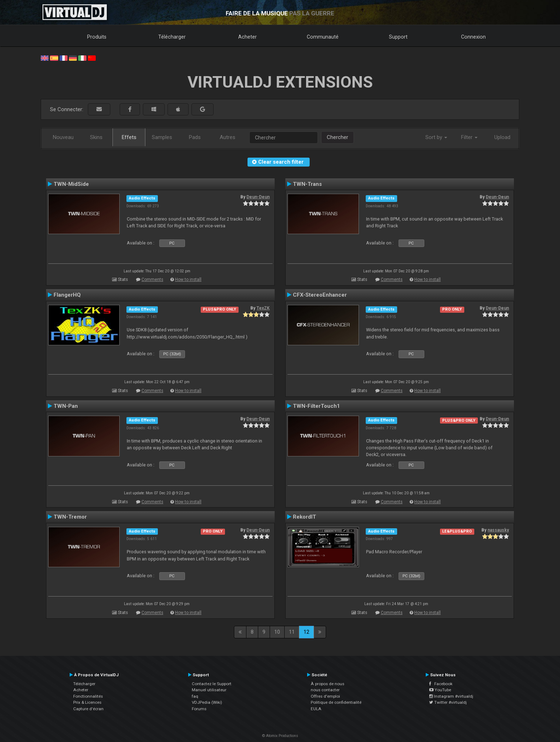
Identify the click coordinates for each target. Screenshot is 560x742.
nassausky (498, 530)
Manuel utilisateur (209, 690)
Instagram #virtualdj (451, 696)
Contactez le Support (212, 684)
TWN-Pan (66, 406)
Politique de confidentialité (336, 702)
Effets (129, 137)
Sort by (436, 137)
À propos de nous (327, 684)
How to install (188, 280)
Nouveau (63, 137)
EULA (316, 709)
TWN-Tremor (70, 517)
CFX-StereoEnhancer (320, 295)
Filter (469, 137)
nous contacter (325, 690)
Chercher (337, 137)
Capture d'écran (88, 709)
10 (277, 632)
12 (306, 632)
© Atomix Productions (280, 736)
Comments (152, 280)
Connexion (473, 37)
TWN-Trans (307, 184)
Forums (199, 709)
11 (292, 632)
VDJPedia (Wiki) (207, 702)
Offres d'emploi (325, 696)
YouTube (440, 690)
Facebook (441, 684)
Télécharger (172, 37)
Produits (97, 37)
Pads (195, 137)
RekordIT (304, 517)
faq (195, 696)
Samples (162, 137)
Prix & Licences (87, 702)
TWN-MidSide (71, 184)
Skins (96, 137)
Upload (502, 137)
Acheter (247, 37)
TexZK (263, 308)
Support (398, 37)
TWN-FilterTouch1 (316, 406)
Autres (227, 137)
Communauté (323, 37)
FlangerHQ (67, 295)
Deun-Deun (258, 197)
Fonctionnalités (88, 696)
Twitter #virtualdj (448, 702)
